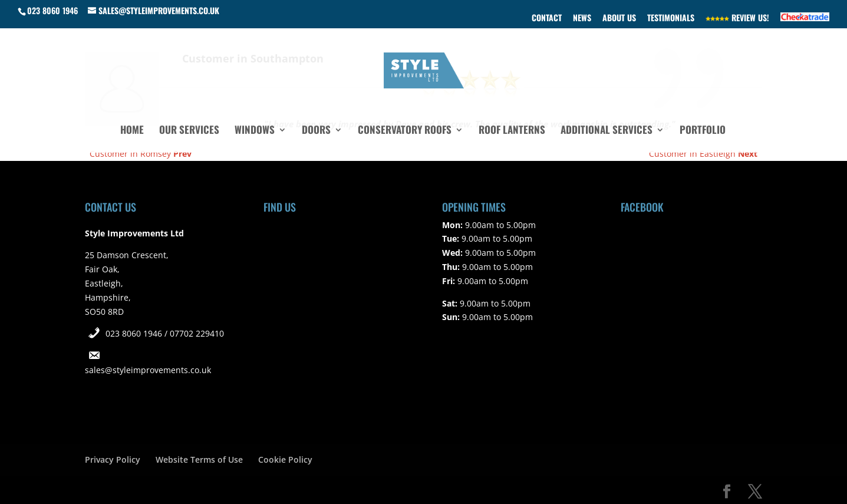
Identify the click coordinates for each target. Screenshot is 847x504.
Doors (316, 131)
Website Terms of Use (199, 459)
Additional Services (607, 131)
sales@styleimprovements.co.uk (148, 370)
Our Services (189, 131)
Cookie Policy (285, 459)
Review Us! (737, 19)
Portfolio (703, 131)
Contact (547, 19)
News (582, 19)
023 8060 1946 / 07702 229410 (165, 333)
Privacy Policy (113, 459)
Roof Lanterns (512, 131)
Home (132, 131)
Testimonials (671, 19)
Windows (255, 131)
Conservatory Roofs (405, 131)
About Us (619, 19)
